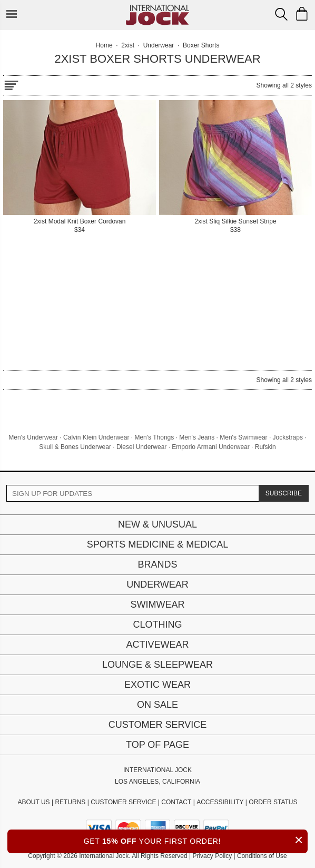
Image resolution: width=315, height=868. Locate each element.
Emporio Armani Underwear (210, 447)
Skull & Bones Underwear (75, 447)
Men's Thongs (154, 437)
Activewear (157, 645)
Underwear (157, 584)
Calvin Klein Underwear (96, 437)
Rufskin (265, 447)
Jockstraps (288, 437)
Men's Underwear (33, 437)
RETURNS (70, 802)
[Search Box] (281, 14)
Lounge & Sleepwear (157, 665)
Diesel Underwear (141, 447)
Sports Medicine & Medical (158, 544)
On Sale (157, 705)
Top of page (157, 745)
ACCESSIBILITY (220, 802)
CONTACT (176, 802)
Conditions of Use (262, 856)
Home (104, 45)
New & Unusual (157, 524)
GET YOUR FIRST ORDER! (196, 840)
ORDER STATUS (273, 802)
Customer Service (157, 725)
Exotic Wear (157, 685)
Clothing (157, 625)
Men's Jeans (197, 437)
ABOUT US (33, 802)
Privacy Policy (212, 856)
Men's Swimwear (243, 437)
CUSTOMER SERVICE (123, 802)
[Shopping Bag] (302, 14)
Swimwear (158, 604)
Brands (157, 564)
